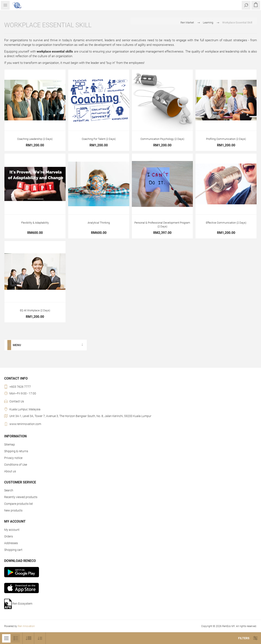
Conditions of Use (16, 465)
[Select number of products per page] (28, 638)
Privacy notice (13, 458)
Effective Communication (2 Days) (226, 223)
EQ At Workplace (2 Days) (35, 310)
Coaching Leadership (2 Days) (35, 139)
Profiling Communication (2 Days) (226, 139)
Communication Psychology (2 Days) (162, 139)
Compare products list (19, 504)
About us (10, 471)
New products (13, 510)
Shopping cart (13, 550)
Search (9, 490)
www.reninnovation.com (25, 424)
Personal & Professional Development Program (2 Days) (162, 225)
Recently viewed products (21, 497)
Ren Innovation (26, 626)
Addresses (11, 543)
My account (12, 530)
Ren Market (187, 23)
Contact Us (17, 401)
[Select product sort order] (40, 638)
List (16, 638)
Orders (8, 536)
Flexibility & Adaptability (35, 223)
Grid (6, 638)
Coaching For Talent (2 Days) (99, 139)
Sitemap (10, 444)
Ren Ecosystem (18, 604)
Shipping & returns (16, 451)
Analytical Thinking (99, 223)
